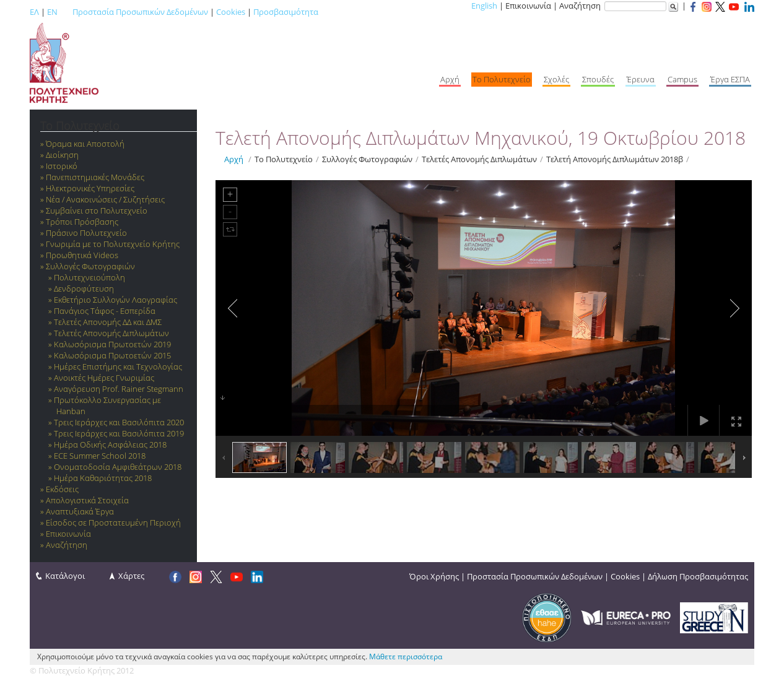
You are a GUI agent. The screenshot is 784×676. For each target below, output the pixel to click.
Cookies (231, 12)
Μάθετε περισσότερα (406, 656)
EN (52, 12)
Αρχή (234, 159)
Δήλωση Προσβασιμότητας (698, 576)
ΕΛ (34, 12)
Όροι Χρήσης (434, 576)
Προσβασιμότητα (286, 12)
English (484, 6)
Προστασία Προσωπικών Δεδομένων (140, 12)
